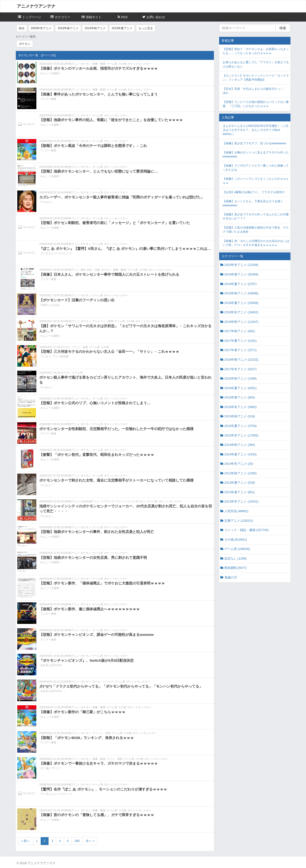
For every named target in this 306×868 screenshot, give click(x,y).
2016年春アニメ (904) (240, 397)
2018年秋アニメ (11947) (241, 322)
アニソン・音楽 (102, 733)
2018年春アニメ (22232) (241, 360)
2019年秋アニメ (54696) (241, 293)
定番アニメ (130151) (239, 521)
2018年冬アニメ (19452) (241, 312)
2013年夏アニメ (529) (240, 483)
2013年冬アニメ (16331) (241, 501)
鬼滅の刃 (231, 577)
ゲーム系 (112, 64)
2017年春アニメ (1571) (241, 350)
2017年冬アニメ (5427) (241, 369)
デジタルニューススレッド (56, 253)
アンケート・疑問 (103, 321)
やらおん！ (47, 202)
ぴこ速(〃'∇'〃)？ (51, 768)
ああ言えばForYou (51, 665)
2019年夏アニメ (122, 28)
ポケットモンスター (139, 64)
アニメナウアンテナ (36, 6)
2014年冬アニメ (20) (239, 464)
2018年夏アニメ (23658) (241, 303)
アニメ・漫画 (80, 347)
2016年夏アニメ (90, 501)
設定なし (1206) (236, 558)
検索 (283, 28)
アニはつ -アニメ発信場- (55, 356)
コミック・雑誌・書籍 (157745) (247, 530)
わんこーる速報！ (51, 73)
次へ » (90, 841)
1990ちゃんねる (50, 305)
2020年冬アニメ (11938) (241, 265)
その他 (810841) (236, 540)
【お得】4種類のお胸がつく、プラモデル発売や (254, 192)
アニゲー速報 (48, 99)
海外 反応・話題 (90, 270)
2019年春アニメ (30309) (241, 274)
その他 (122, 64)
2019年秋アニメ (95, 28)
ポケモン (25, 44)
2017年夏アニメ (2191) (241, 341)
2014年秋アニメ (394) (240, 445)
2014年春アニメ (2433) (241, 454)
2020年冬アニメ (41, 28)
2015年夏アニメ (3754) (241, 426)
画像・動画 (99, 64)
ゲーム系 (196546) (237, 549)
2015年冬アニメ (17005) (241, 435)
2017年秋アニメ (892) (240, 331)
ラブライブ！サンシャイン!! (117, 501)
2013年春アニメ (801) (240, 492)
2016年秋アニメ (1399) (241, 378)
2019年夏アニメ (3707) (241, 284)
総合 (22, 28)
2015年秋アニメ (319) (240, 416)
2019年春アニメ (68, 28)
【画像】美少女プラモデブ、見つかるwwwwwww (254, 143)
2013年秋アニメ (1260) (241, 473)
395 (77, 841)
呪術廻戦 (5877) (236, 568)
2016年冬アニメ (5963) (241, 407)
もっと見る (146, 28)
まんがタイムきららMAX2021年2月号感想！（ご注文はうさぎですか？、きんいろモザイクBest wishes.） (256, 130)
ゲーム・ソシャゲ (103, 682)
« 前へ (26, 841)
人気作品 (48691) (236, 511)
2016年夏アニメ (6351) (241, 388)
